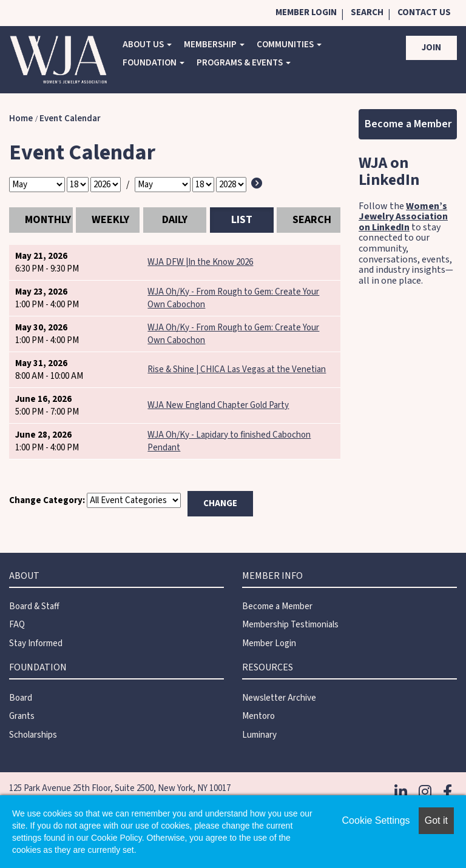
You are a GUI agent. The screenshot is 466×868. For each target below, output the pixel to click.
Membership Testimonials (290, 625)
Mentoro (258, 716)
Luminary (259, 735)
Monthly (48, 220)
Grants (22, 716)
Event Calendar (70, 119)
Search (367, 12)
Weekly (110, 220)
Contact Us (424, 12)
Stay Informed (36, 643)
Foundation (154, 63)
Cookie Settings (376, 820)
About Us (147, 45)
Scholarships (33, 735)
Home (21, 119)
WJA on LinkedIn (389, 172)
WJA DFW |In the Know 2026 (200, 262)
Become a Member (408, 124)
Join (431, 48)
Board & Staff (34, 606)
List (242, 220)
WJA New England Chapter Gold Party (218, 405)
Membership (214, 45)
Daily (175, 220)
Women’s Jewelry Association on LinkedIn (403, 217)
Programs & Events (244, 63)
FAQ (17, 625)
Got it (436, 820)
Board (21, 698)
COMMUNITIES (289, 45)
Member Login (306, 12)
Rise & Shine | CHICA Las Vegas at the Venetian (237, 369)
